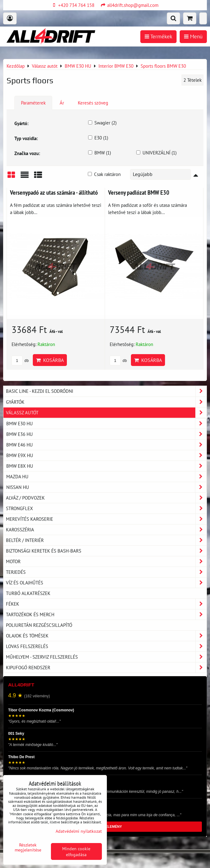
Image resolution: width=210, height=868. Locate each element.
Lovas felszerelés (106, 646)
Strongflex (106, 508)
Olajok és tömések (106, 636)
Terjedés (106, 572)
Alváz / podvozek (106, 498)
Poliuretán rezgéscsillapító (39, 625)
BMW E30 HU (106, 424)
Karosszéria (106, 530)
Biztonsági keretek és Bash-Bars (106, 551)
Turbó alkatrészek (28, 593)
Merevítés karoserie (106, 519)
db (20, 361)
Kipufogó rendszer (106, 668)
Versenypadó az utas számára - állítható (54, 192)
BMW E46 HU (106, 445)
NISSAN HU (106, 487)
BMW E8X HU (106, 466)
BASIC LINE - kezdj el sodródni (106, 391)
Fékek (106, 604)
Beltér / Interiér (106, 540)
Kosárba (50, 360)
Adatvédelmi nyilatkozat (79, 831)
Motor (106, 561)
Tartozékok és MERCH (106, 614)
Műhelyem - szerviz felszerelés (106, 657)
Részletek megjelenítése (28, 847)
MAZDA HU (106, 477)
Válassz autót (106, 413)
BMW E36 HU (106, 434)
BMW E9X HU (106, 455)
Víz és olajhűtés (106, 583)
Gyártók (106, 402)
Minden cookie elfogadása (76, 851)
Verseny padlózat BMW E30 (139, 192)
